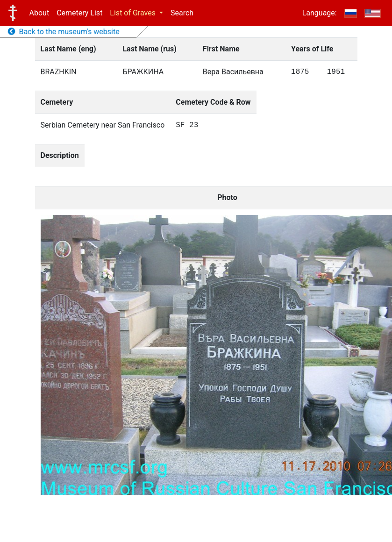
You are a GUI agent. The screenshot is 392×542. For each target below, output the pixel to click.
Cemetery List (79, 13)
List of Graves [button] (134, 13)
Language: (320, 13)
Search (182, 13)
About (39, 13)
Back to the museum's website (64, 32)
